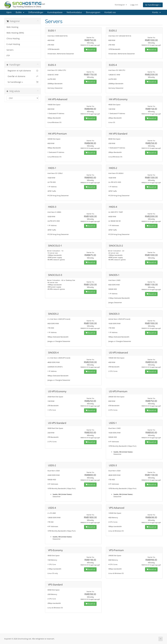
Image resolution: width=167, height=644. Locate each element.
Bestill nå (90, 50)
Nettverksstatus (74, 12)
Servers (10, 50)
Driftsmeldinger (36, 12)
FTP (8, 56)
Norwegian (121, 5)
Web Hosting (12, 27)
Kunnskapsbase (55, 12)
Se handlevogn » (153, 5)
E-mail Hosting (13, 44)
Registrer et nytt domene (23, 71)
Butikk (20, 12)
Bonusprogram (93, 12)
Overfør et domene (23, 76)
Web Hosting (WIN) (15, 33)
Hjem (9, 12)
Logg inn (134, 5)
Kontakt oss (110, 12)
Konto (156, 12)
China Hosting (13, 39)
